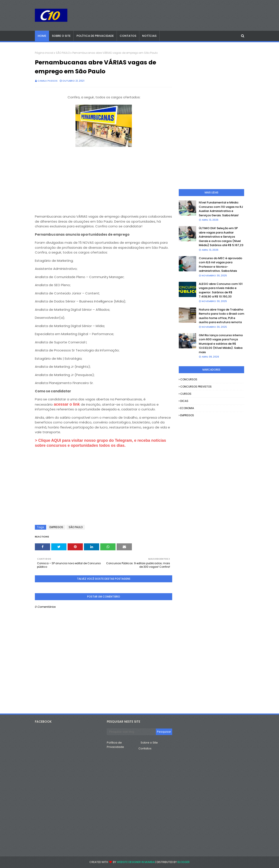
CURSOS (186, 394)
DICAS (184, 401)
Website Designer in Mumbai (136, 862)
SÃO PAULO (63, 53)
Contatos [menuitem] (128, 36)
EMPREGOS (56, 527)
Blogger (184, 862)
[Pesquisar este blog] (131, 732)
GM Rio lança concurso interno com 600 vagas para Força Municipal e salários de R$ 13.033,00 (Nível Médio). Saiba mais (221, 344)
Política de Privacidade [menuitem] (95, 36)
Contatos (145, 748)
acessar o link (67, 404)
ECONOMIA (187, 408)
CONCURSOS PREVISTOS (196, 387)
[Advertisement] (104, 179)
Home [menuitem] (42, 36)
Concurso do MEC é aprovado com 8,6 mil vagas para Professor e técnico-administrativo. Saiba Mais (220, 265)
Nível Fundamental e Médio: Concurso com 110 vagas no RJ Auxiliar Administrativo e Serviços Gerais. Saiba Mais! (221, 209)
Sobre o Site (149, 743)
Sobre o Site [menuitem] (61, 36)
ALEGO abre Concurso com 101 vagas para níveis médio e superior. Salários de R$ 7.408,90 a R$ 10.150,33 (221, 290)
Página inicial (44, 53)
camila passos (48, 81)
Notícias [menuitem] (149, 36)
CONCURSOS (189, 379)
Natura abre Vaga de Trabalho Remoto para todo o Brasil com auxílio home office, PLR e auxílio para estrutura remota (221, 316)
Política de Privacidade (115, 745)
